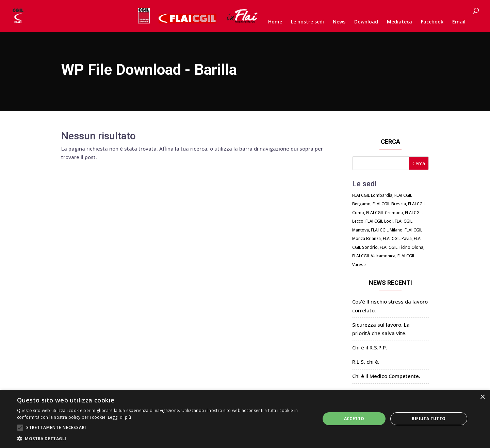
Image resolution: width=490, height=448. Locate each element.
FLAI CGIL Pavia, (398, 238)
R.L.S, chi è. (366, 362)
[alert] (245, 419)
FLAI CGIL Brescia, (390, 204)
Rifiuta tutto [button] (429, 419)
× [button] (482, 397)
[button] (164, 439)
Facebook (432, 22)
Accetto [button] (354, 419)
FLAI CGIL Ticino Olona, (402, 247)
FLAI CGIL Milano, (387, 230)
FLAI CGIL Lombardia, (373, 195)
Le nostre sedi (307, 22)
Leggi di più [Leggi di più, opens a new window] (120, 417)
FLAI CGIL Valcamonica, (374, 256)
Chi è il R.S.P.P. (370, 347)
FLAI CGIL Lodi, (380, 221)
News (339, 22)
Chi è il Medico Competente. (386, 376)
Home (275, 22)
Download (366, 22)
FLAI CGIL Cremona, (385, 213)
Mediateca (399, 22)
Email (459, 22)
